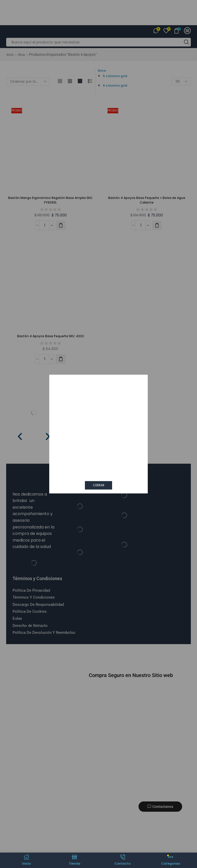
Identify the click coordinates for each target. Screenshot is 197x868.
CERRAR (99, 485)
